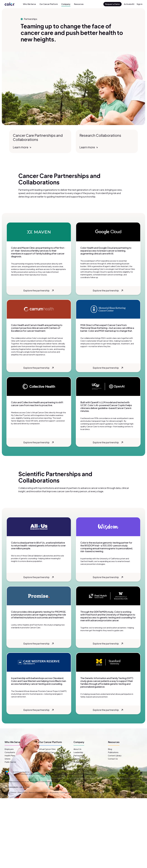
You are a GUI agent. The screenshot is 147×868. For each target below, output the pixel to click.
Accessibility (54, 792)
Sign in (140, 4)
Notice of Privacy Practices (38, 792)
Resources (79, 4)
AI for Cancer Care (47, 752)
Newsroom (78, 762)
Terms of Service (10, 792)
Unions (7, 759)
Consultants (10, 752)
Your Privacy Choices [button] (95, 792)
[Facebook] (132, 773)
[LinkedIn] (141, 773)
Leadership (78, 752)
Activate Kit (129, 4)
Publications (113, 752)
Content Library (115, 756)
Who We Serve (29, 4)
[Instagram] (136, 773)
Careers (77, 759)
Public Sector (10, 762)
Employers (9, 749)
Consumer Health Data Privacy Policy (73, 792)
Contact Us (113, 759)
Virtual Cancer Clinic (47, 749)
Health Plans (10, 756)
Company (66, 4)
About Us (77, 749)
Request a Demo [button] (112, 4)
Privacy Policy (23, 792)
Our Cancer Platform (49, 4)
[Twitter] (127, 773)
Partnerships (79, 756)
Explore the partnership (39, 290)
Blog (110, 749)
